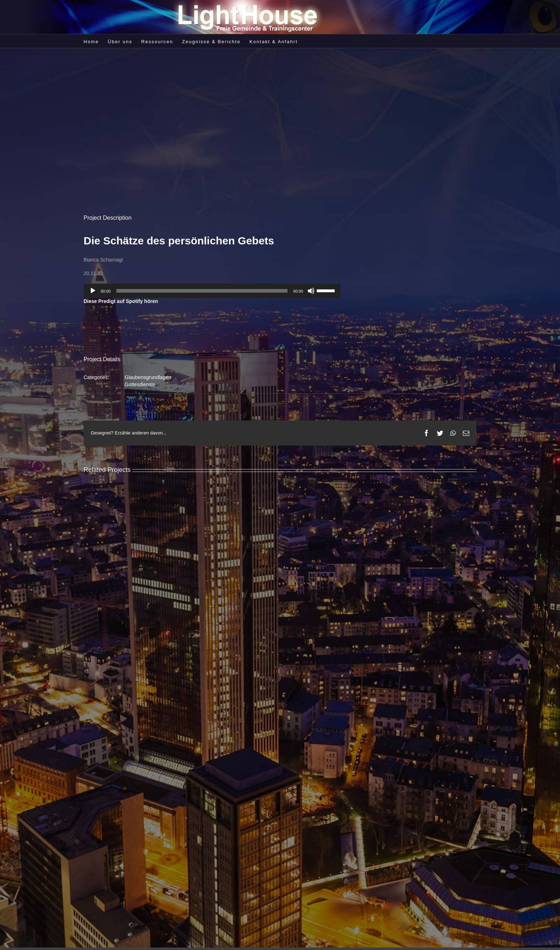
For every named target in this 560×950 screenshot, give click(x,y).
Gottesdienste (140, 384)
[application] (212, 291)
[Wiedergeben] (93, 291)
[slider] (202, 291)
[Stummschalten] (311, 291)
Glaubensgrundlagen (148, 377)
